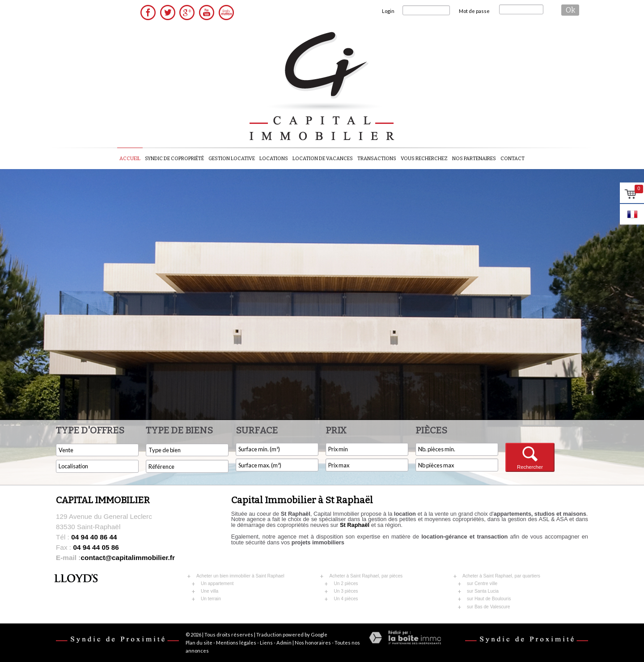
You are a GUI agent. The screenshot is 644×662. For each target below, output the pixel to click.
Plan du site (199, 643)
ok (570, 10)
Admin (284, 643)
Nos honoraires (313, 643)
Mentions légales (236, 643)
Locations (274, 159)
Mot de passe (474, 11)
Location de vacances (323, 159)
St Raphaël (355, 525)
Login (388, 11)
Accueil (130, 159)
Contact (513, 159)
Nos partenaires (474, 159)
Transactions (377, 159)
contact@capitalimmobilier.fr (115, 558)
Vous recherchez (424, 159)
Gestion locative (232, 159)
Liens (266, 643)
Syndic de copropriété (174, 159)
